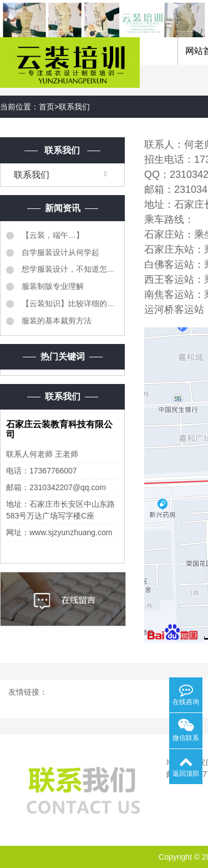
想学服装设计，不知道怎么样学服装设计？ (69, 269)
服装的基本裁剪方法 (55, 321)
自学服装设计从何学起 (59, 252)
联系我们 (74, 107)
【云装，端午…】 (52, 235)
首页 (47, 107)
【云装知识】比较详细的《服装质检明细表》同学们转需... (69, 303)
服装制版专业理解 (52, 286)
